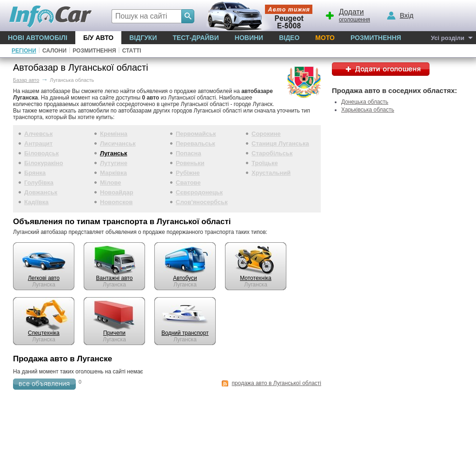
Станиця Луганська (280, 143)
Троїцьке (265, 163)
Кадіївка (36, 202)
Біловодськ (41, 153)
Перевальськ (195, 143)
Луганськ (114, 153)
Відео (289, 38)
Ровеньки (190, 163)
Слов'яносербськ (202, 202)
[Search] (188, 16)
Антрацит (38, 143)
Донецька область (365, 102)
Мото (325, 38)
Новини (249, 38)
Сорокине (266, 134)
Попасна (188, 153)
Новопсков (116, 202)
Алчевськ (39, 134)
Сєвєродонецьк (199, 192)
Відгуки (143, 38)
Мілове (111, 183)
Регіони (24, 51)
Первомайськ (196, 134)
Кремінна (114, 134)
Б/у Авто (98, 38)
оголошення (347, 14)
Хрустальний (271, 173)
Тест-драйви (195, 38)
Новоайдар (117, 192)
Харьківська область (368, 110)
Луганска (44, 281)
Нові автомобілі (38, 38)
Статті (132, 51)
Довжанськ (41, 192)
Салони (54, 51)
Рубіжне (188, 173)
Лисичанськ (118, 143)
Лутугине (114, 163)
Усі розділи (448, 38)
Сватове (188, 183)
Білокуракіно (44, 163)
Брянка (35, 173)
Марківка (113, 173)
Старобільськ (272, 153)
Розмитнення (376, 38)
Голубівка (39, 183)
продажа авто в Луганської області (277, 383)
